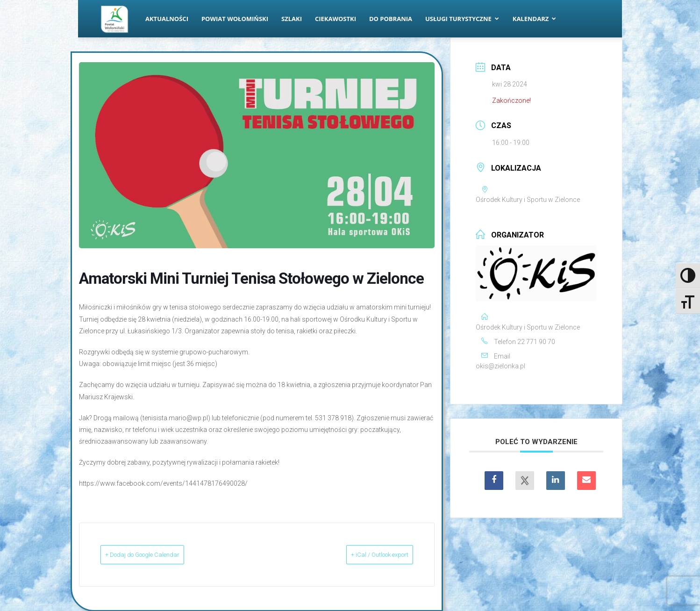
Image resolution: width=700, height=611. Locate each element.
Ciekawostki (336, 19)
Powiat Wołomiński (235, 19)
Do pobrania (391, 19)
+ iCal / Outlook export (364, 554)
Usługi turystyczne (462, 19)
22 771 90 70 (536, 342)
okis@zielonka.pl (500, 366)
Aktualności (167, 19)
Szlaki (292, 19)
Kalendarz (535, 19)
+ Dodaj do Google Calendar (159, 554)
